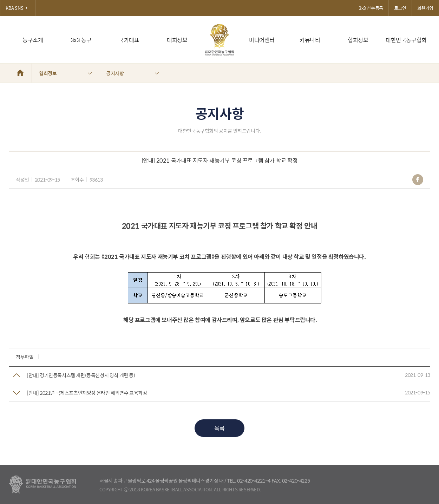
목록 (219, 428)
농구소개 (33, 40)
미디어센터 (262, 40)
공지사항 (132, 73)
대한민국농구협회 (406, 40)
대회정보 (177, 40)
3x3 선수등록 (371, 8)
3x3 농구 (81, 40)
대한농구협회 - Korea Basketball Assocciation (42, 485)
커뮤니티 (310, 40)
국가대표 (129, 40)
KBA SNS (18, 8)
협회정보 (358, 40)
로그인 (400, 8)
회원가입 (425, 8)
